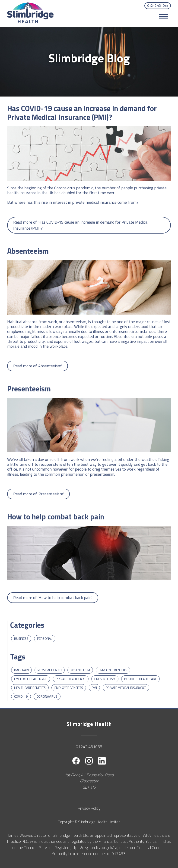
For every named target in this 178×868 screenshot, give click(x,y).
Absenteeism (80, 670)
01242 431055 (158, 6)
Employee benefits (113, 670)
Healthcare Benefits (30, 688)
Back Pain (21, 670)
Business (21, 639)
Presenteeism (105, 679)
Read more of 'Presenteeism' (38, 494)
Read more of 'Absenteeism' (38, 366)
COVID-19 (21, 696)
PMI (94, 688)
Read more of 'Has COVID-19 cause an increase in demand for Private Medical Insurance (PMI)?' (81, 225)
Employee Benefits (69, 688)
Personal (45, 639)
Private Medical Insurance (126, 688)
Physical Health (50, 670)
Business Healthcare (140, 679)
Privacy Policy (89, 808)
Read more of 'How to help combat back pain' (53, 598)
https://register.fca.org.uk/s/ (94, 848)
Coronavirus (47, 696)
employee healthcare (31, 679)
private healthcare (71, 679)
